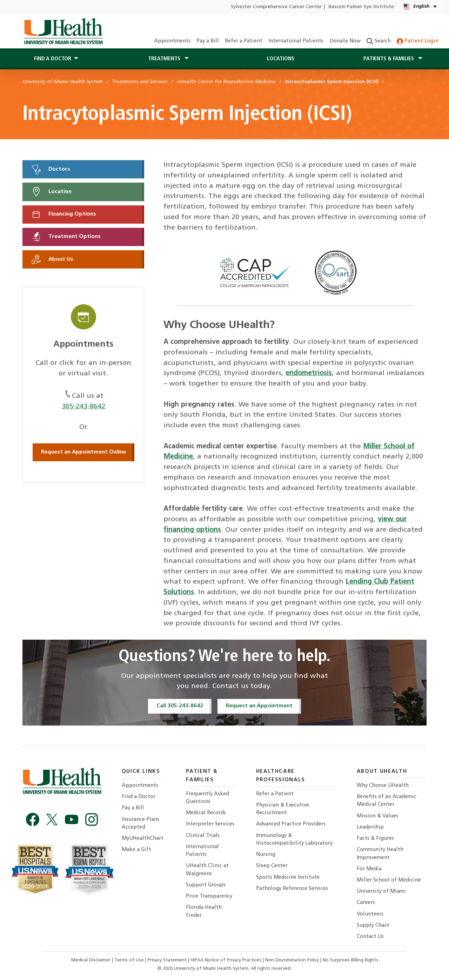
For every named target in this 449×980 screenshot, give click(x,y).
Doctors (51, 169)
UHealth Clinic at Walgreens (207, 870)
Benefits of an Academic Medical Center (387, 801)
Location (51, 192)
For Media (369, 869)
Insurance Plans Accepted (140, 824)
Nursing (266, 855)
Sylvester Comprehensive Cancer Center (276, 7)
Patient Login (418, 41)
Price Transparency (209, 896)
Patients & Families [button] (389, 59)
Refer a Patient (244, 41)
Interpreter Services (210, 824)
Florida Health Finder (204, 911)
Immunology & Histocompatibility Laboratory (294, 840)
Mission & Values (377, 816)
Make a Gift (136, 850)
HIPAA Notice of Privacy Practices (226, 960)
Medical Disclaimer (92, 960)
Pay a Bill (208, 41)
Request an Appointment (259, 706)
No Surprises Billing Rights (350, 960)
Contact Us (370, 937)
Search (379, 41)
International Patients (296, 41)
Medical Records (206, 813)
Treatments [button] (165, 59)
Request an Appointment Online (83, 452)
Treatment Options (66, 237)
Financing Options (63, 214)
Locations (281, 59)
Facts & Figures (375, 839)
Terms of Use (130, 960)
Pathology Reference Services (292, 889)
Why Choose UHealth (383, 786)
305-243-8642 (83, 407)
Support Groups (206, 885)
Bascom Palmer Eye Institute (361, 7)
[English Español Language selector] (421, 7)
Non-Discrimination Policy (292, 960)
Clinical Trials (203, 836)
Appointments (172, 41)
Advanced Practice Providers (291, 824)
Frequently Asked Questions (207, 798)
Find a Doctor (139, 797)
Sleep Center (272, 866)
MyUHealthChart (143, 839)
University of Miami (381, 891)
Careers (366, 903)
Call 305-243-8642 (180, 706)
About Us (52, 259)
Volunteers (370, 914)
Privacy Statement (168, 960)
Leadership (370, 827)
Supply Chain (373, 925)
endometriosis (309, 373)
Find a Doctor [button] (53, 59)
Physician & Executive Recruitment (283, 809)
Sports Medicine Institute (288, 877)
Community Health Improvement (380, 854)
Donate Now (345, 41)
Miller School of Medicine (389, 880)
